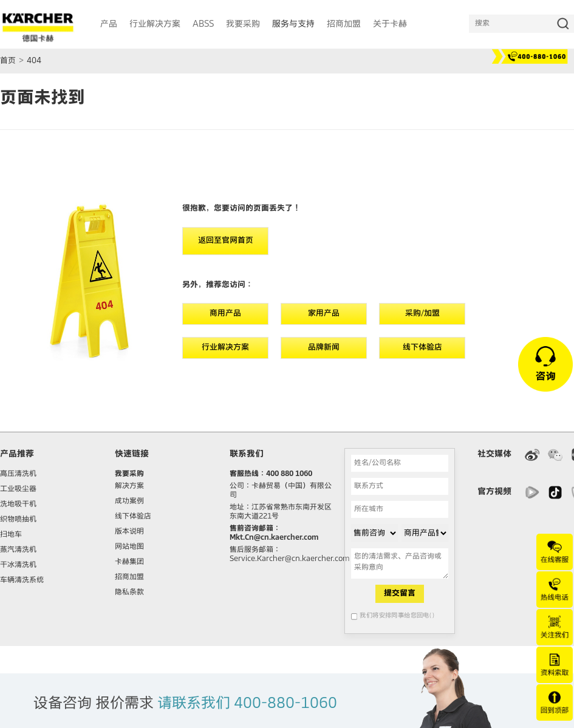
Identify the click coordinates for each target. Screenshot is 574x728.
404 (34, 61)
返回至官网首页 (226, 241)
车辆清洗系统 (22, 580)
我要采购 (129, 474)
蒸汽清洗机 (18, 550)
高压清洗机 (18, 474)
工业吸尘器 (18, 489)
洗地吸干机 (18, 505)
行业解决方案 (225, 348)
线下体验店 (422, 348)
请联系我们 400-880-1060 (247, 704)
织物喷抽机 (18, 520)
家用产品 (324, 314)
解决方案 (129, 486)
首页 (8, 61)
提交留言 (400, 594)
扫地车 (11, 535)
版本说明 (129, 532)
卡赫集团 (129, 562)
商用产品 (225, 314)
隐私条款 (129, 593)
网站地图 (129, 547)
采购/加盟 (422, 314)
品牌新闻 (324, 348)
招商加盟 (129, 577)
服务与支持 (293, 24)
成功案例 (129, 502)
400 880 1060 (289, 474)
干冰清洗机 (18, 565)
